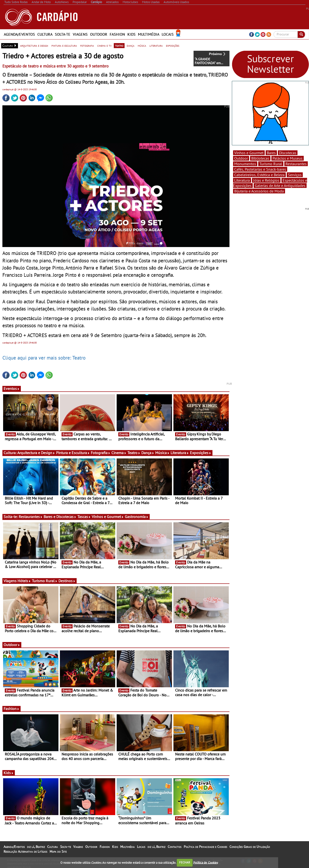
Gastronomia (137, 517)
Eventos (12, 389)
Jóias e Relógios (266, 180)
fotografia (87, 45)
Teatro (134, 453)
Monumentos (245, 164)
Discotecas (288, 153)
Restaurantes (31, 517)
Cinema (119, 453)
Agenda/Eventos (19, 34)
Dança (148, 453)
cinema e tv (104, 45)
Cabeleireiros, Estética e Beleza (259, 175)
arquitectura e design (34, 45)
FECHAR (185, 862)
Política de (206, 862)
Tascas (84, 517)
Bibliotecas (260, 158)
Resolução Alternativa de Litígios (25, 851)
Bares (271, 153)
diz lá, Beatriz (36, 847)
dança (131, 45)
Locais (168, 34)
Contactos (175, 847)
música (142, 45)
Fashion (117, 34)
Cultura (45, 34)
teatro (119, 45)
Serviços (295, 175)
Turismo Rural (45, 581)
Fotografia (101, 453)
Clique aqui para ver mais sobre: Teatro (44, 358)
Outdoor (99, 34)
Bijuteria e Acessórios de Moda (259, 191)
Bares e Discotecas (60, 517)
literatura (156, 45)
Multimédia (149, 34)
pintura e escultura (64, 45)
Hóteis (24, 581)
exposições (173, 45)
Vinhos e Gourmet (108, 517)
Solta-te (63, 34)
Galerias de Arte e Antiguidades (280, 186)
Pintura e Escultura (73, 453)
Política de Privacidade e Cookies (205, 847)
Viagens (80, 34)
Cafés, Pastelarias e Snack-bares (260, 169)
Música (162, 453)
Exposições (201, 453)
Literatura (180, 453)
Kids (132, 34)
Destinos (67, 581)
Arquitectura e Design (36, 453)
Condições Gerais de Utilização (250, 847)
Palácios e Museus (288, 158)
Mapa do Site (58, 851)
